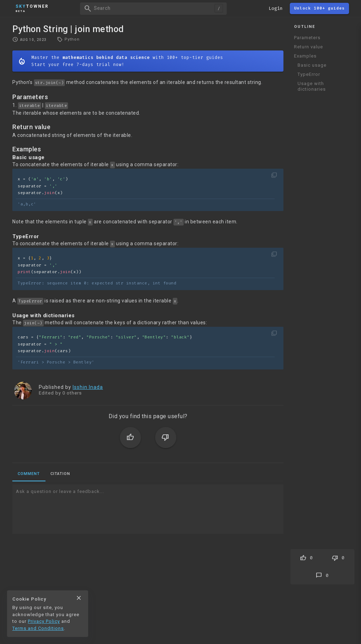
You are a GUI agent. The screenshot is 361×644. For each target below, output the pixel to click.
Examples (305, 56)
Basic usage (312, 65)
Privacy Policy (44, 621)
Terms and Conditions (38, 628)
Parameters (307, 38)
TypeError (309, 74)
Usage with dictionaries (312, 86)
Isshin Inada (88, 387)
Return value (308, 47)
